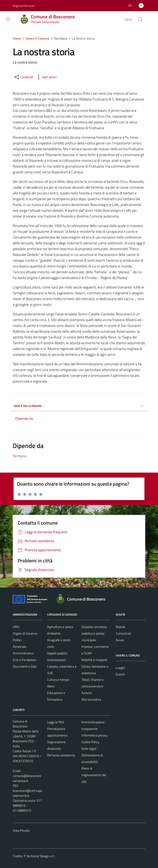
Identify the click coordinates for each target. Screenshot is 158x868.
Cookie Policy (90, 742)
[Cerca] (140, 19)
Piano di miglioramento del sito (94, 775)
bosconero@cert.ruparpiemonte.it (27, 793)
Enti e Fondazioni (24, 660)
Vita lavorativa (91, 699)
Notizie (121, 627)
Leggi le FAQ (56, 722)
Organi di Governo (25, 633)
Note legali (89, 749)
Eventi (120, 674)
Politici (17, 640)
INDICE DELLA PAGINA (79, 406)
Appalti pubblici (57, 653)
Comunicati (123, 633)
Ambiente (54, 633)
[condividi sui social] (23, 77)
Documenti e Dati (25, 666)
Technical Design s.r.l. (41, 856)
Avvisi (120, 640)
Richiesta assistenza (61, 755)
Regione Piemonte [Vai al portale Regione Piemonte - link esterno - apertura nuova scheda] (24, 6)
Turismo (87, 693)
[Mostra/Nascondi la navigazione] (8, 19)
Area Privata (21, 830)
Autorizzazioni (57, 660)
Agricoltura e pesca (60, 627)
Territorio (20, 456)
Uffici (16, 627)
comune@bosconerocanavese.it (27, 778)
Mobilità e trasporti (94, 660)
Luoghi (120, 668)
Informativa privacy (95, 735)
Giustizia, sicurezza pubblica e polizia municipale (94, 633)
